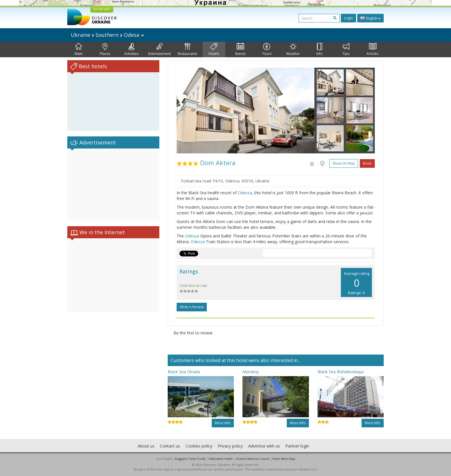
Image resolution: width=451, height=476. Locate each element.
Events (240, 49)
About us (146, 446)
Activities (131, 49)
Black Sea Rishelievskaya (341, 372)
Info (320, 49)
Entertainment (159, 49)
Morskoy (251, 372)
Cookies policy (199, 446)
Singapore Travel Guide (190, 459)
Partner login (297, 446)
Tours (267, 49)
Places (105, 49)
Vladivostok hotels (220, 459)
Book (367, 163)
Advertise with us (264, 446)
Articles (372, 49)
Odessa (245, 193)
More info (223, 423)
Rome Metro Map (284, 459)
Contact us (170, 446)
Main (79, 49)
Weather (293, 49)
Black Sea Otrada (184, 372)
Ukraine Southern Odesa (107, 35)
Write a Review (192, 307)
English (370, 18)
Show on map (344, 163)
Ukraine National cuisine (252, 459)
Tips (346, 49)
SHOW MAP (102, 9)
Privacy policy (230, 446)
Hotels (214, 49)
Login (348, 18)
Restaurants (187, 49)
